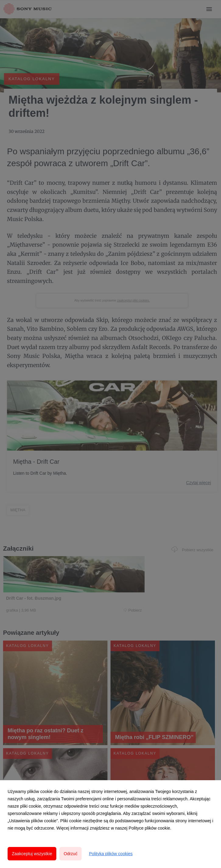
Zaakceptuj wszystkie (32, 854)
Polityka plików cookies (111, 854)
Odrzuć (70, 854)
